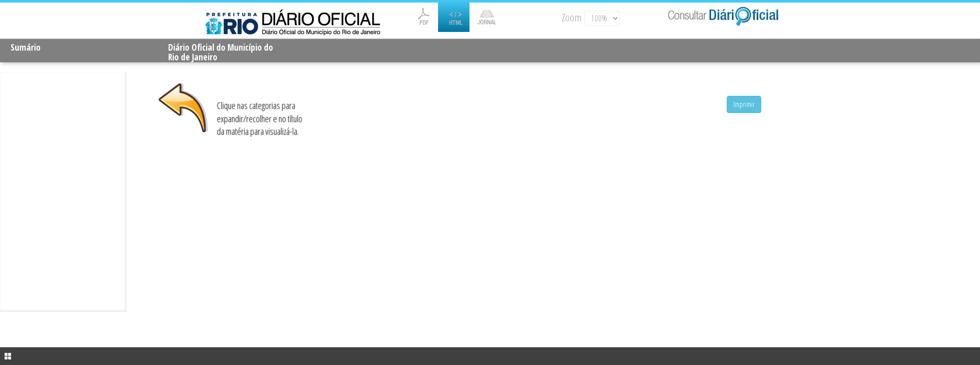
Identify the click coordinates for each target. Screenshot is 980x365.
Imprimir (744, 104)
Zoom (572, 17)
